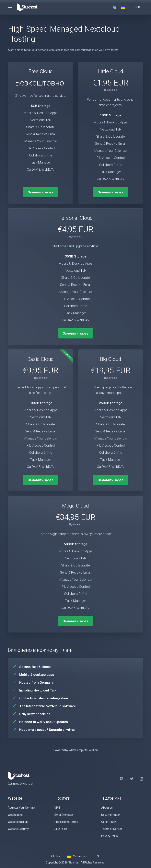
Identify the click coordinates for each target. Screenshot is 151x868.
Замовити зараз (41, 192)
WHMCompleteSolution (83, 750)
